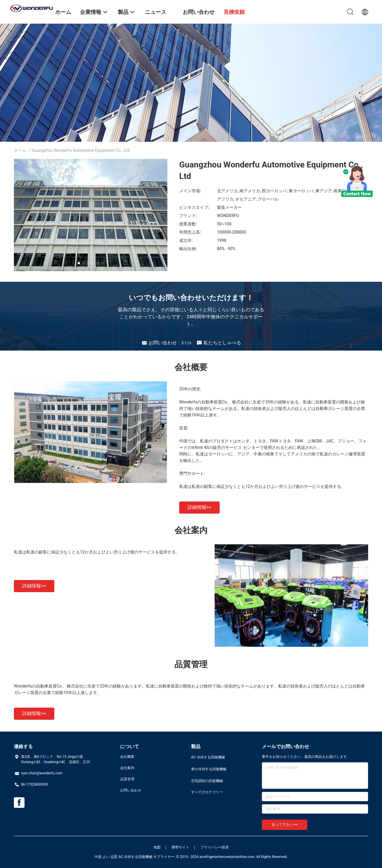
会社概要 (127, 757)
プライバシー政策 (215, 847)
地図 (157, 847)
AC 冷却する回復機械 (208, 757)
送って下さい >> (285, 825)
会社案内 (127, 768)
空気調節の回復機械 (207, 781)
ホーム (20, 150)
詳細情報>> (199, 507)
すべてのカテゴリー (207, 792)
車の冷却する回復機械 (209, 769)
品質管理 (127, 779)
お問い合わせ (131, 790)
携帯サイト (180, 847)
